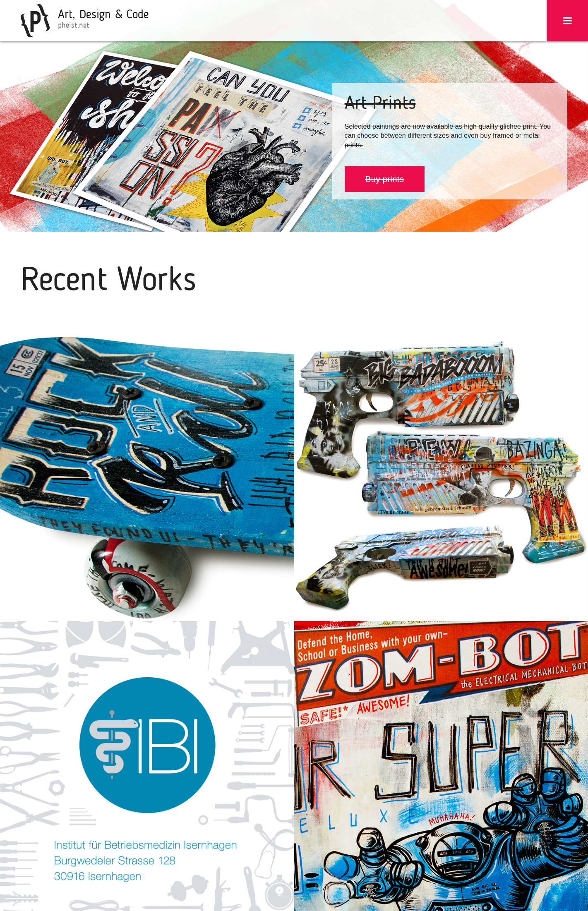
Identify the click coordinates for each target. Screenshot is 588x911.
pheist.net (73, 26)
